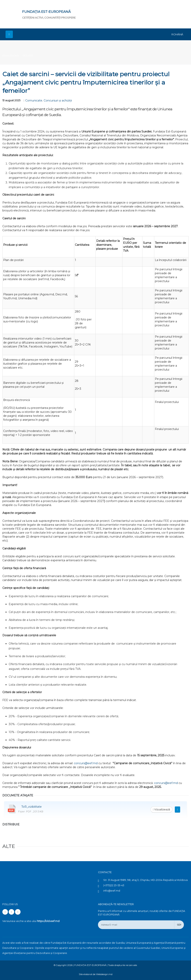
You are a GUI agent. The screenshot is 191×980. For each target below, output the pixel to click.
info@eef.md (112, 891)
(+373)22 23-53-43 (114, 885)
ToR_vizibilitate (32, 807)
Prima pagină (11, 56)
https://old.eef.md (48, 921)
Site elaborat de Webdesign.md (96, 974)
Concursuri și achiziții (58, 100)
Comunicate (34, 100)
